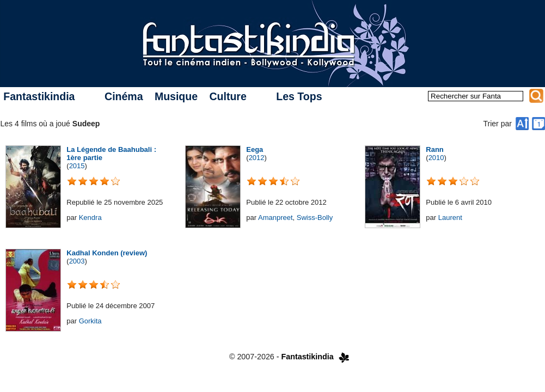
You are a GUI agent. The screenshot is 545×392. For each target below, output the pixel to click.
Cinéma (124, 96)
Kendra (90, 218)
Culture (228, 96)
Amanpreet (275, 218)
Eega (255, 149)
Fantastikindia (39, 96)
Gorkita (90, 321)
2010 (436, 158)
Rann (435, 149)
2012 (257, 158)
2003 (77, 261)
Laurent (450, 218)
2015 (77, 166)
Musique (176, 96)
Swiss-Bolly (315, 218)
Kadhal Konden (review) (107, 253)
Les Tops (299, 96)
